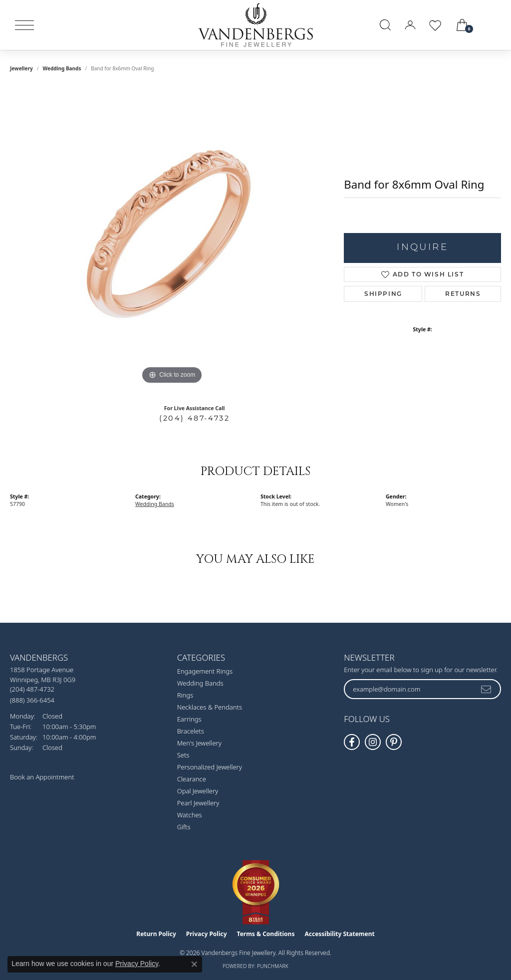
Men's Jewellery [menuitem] (199, 743)
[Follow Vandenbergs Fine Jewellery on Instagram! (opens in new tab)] (373, 742)
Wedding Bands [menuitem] (200, 683)
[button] (385, 25)
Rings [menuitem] (185, 695)
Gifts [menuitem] (184, 827)
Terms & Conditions (266, 934)
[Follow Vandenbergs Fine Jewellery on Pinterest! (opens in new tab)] (394, 742)
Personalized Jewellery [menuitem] (210, 767)
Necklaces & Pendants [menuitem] (210, 707)
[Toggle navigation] (24, 25)
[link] (492, 25)
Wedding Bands (62, 68)
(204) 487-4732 (194, 418)
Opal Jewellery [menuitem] (198, 791)
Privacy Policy (207, 934)
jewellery (21, 68)
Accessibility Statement (339, 934)
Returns (463, 294)
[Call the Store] (32, 689)
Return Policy (156, 934)
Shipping (383, 294)
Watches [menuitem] (190, 815)
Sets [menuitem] (183, 755)
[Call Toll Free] (32, 700)
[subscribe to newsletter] (487, 689)
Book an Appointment (42, 777)
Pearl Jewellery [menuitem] (198, 803)
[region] (172, 237)
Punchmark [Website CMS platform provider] (273, 966)
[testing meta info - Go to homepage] (255, 25)
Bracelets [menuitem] (191, 731)
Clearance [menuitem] (192, 779)
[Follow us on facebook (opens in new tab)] (352, 742)
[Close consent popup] (194, 964)
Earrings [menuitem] (189, 719)
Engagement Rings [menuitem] (205, 671)
